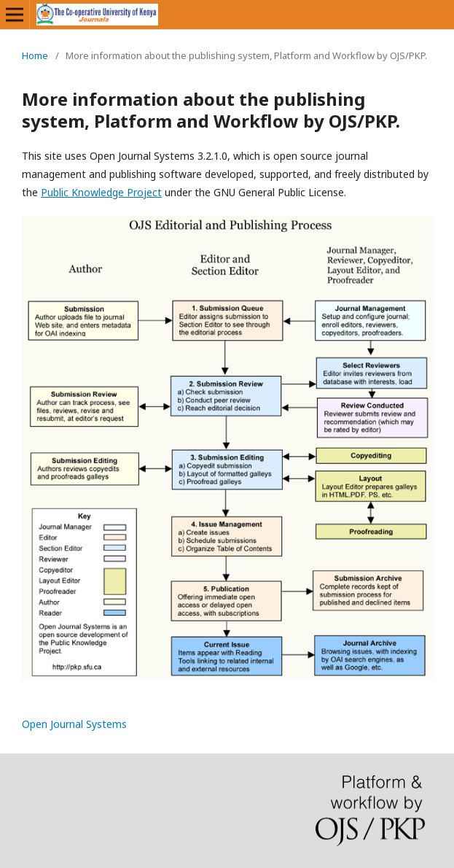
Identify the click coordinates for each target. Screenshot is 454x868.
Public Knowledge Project (101, 192)
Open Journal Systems (74, 724)
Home (35, 55)
